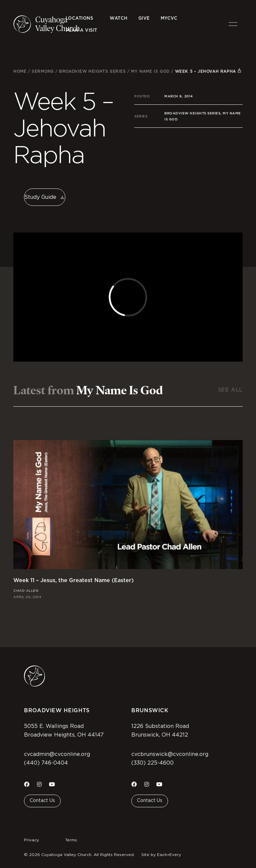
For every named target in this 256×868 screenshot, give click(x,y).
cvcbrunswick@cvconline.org (170, 754)
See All (230, 390)
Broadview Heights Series (92, 71)
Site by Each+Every (161, 855)
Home (20, 71)
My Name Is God (150, 71)
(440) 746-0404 (46, 763)
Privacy (31, 840)
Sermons (43, 71)
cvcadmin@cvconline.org (57, 754)
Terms (71, 840)
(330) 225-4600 (152, 763)
